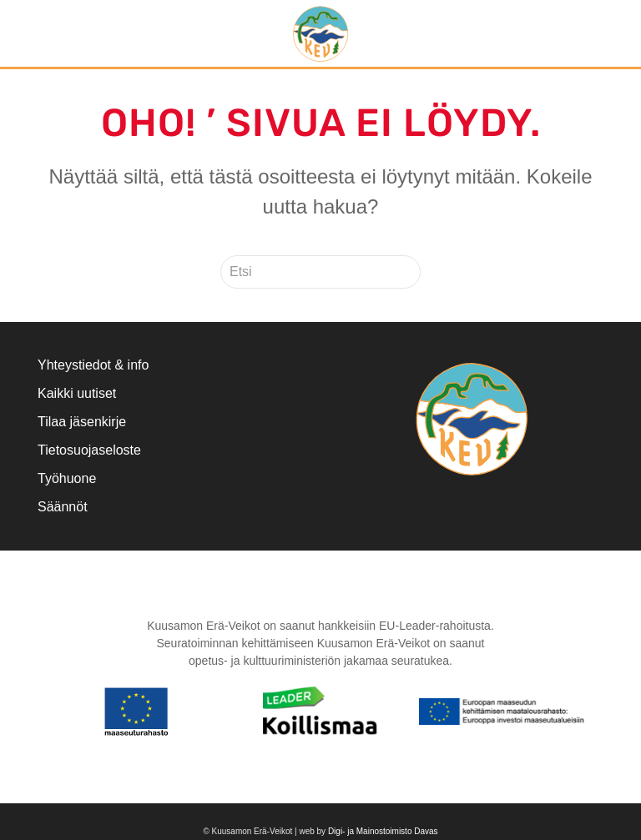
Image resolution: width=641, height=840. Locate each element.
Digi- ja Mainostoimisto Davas (383, 831)
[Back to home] (320, 33)
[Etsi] (320, 272)
